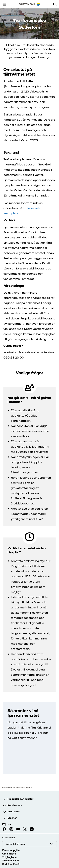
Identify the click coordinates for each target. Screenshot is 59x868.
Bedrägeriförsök (11, 864)
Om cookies (9, 854)
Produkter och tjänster (20, 799)
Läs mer (12, 818)
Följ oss (7, 824)
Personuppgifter (11, 850)
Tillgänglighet (10, 857)
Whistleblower (11, 861)
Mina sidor (13, 812)
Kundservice (15, 805)
